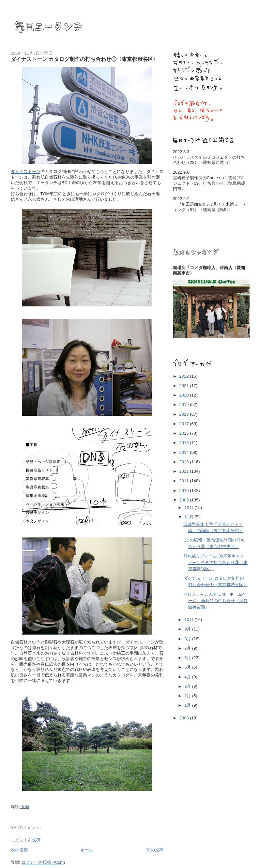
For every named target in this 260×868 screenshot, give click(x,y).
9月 (188, 629)
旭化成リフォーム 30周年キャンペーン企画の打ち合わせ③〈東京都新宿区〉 (215, 562)
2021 (185, 386)
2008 (185, 718)
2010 (185, 491)
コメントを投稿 (26, 840)
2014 (185, 452)
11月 (189, 517)
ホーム (87, 850)
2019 (185, 405)
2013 (185, 462)
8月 (188, 639)
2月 (188, 696)
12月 (189, 507)
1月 (188, 705)
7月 (188, 648)
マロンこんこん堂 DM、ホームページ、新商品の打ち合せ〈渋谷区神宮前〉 (215, 600)
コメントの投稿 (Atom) (43, 862)
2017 (185, 424)
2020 (185, 395)
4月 (188, 677)
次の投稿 (19, 850)
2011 (185, 481)
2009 (185, 500)
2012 (185, 471)
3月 (188, 686)
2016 (185, 433)
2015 (185, 443)
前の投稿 (155, 850)
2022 (185, 376)
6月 (188, 658)
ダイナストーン (26, 172)
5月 (188, 667)
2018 (185, 414)
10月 (189, 620)
